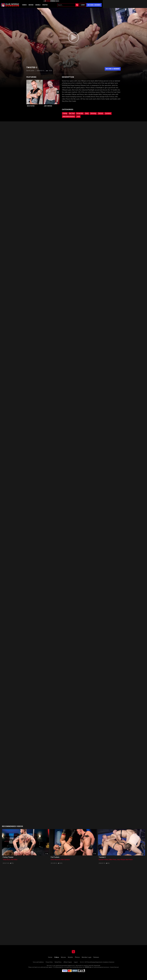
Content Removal (114, 967)
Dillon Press (113, 860)
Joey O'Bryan (48, 106)
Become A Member (113, 69)
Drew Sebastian (56, 860)
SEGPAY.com (88, 967)
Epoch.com (37, 967)
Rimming (93, 113)
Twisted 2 (102, 857)
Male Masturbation (69, 116)
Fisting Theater (8, 857)
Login (83, 5)
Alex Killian (14, 860)
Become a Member (94, 5)
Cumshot (108, 113)
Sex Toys (72, 113)
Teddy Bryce (6, 860)
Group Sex (80, 113)
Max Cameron (65, 860)
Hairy (87, 113)
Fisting (65, 113)
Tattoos (101, 113)
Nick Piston (31, 106)
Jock (78, 116)
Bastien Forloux (104, 860)
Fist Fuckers (55, 857)
